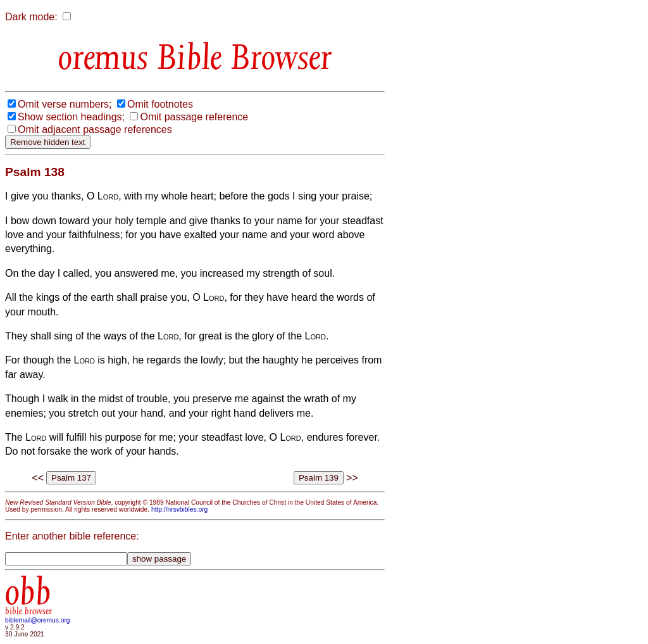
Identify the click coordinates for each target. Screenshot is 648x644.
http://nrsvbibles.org (179, 509)
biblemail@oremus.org (38, 620)
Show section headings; (71, 117)
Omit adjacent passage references (95, 129)
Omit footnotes (160, 104)
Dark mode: (31, 17)
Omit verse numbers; (65, 104)
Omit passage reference (194, 117)
